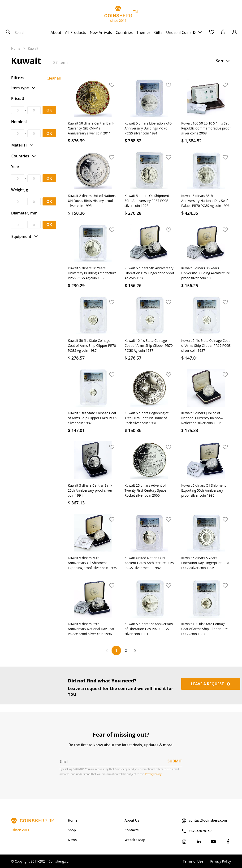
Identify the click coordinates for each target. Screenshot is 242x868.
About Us (132, 820)
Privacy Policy (221, 861)
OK (49, 110)
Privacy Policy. (154, 774)
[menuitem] (56, 32)
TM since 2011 (121, 14)
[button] (223, 61)
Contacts (132, 830)
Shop (72, 830)
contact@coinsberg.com (204, 821)
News (72, 840)
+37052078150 (196, 831)
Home (16, 48)
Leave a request (211, 684)
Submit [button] (175, 761)
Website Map (135, 840)
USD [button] (192, 32)
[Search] (8, 32)
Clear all (54, 78)
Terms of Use (193, 861)
